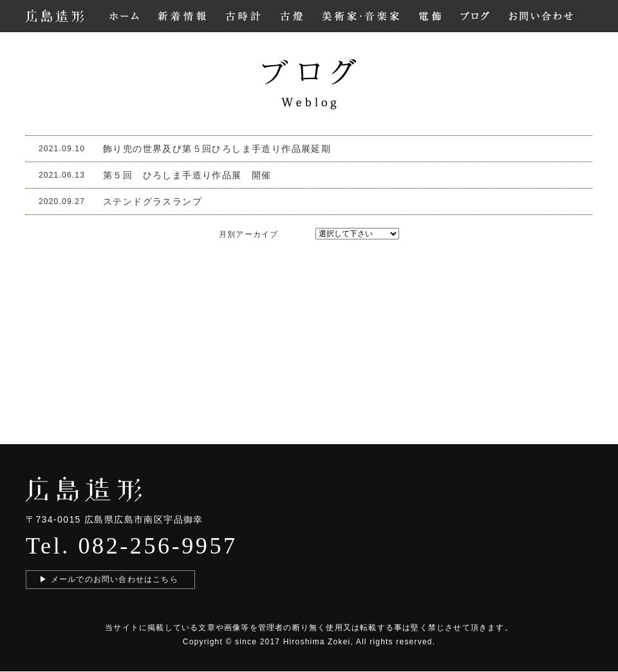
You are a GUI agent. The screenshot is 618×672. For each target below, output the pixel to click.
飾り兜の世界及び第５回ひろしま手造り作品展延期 (217, 149)
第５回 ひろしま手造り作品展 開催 (187, 175)
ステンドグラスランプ (153, 201)
